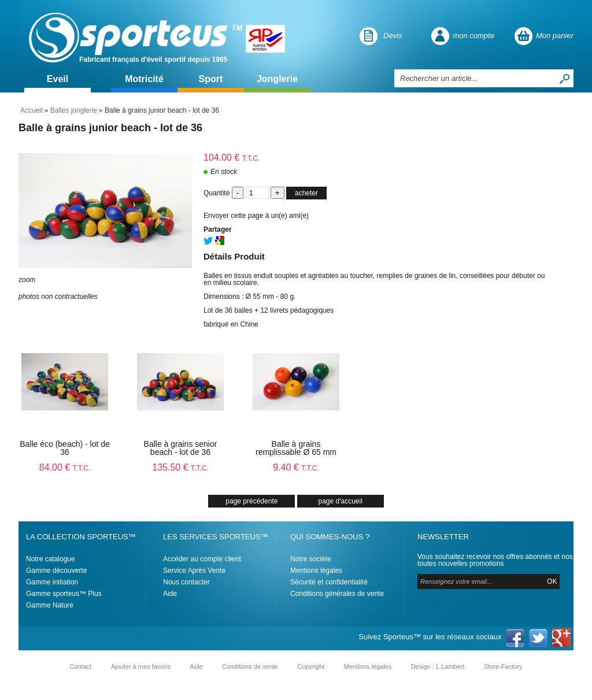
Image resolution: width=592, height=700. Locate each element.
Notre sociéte (311, 559)
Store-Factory (503, 666)
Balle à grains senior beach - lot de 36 (181, 448)
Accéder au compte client (202, 559)
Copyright (311, 666)
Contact (80, 666)
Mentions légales (316, 571)
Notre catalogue (51, 559)
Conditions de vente (250, 666)
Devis (393, 36)
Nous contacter (186, 582)
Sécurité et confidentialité (329, 582)
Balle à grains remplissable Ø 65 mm (296, 448)
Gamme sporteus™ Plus (64, 594)
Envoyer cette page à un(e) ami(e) (256, 216)
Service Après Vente (194, 571)
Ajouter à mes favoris (141, 666)
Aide (170, 594)
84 (65, 467)
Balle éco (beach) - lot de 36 (65, 448)
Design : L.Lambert (438, 666)
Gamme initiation (52, 582)
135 (180, 467)
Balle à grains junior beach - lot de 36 (110, 128)
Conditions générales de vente (337, 594)
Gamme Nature (50, 605)
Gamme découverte (56, 571)
